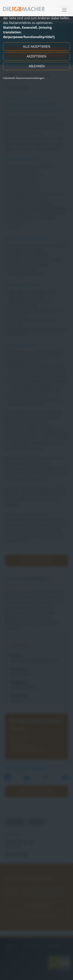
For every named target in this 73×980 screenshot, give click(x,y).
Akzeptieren (36, 56)
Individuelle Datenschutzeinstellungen (24, 78)
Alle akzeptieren (37, 46)
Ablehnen (37, 66)
